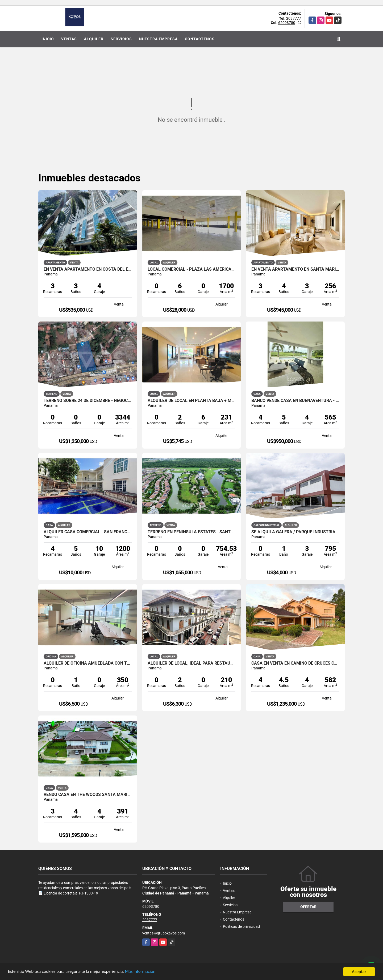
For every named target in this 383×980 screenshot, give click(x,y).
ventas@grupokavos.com (164, 933)
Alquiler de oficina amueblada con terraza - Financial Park (88, 663)
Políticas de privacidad (241, 926)
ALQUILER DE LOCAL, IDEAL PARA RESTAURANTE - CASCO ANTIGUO (192, 663)
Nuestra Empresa (158, 39)
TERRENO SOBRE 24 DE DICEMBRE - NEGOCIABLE (88, 401)
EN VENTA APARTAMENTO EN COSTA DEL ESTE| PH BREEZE (88, 269)
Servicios (121, 39)
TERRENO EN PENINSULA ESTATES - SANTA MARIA (192, 532)
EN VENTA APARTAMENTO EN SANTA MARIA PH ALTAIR (295, 269)
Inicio (48, 39)
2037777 (294, 18)
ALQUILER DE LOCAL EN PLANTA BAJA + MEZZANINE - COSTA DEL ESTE (192, 401)
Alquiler (94, 39)
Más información (142, 972)
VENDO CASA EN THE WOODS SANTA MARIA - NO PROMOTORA (88, 795)
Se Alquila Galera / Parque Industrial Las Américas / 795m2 (295, 532)
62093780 (287, 23)
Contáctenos (200, 39)
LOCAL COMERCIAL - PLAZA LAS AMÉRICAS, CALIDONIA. (192, 269)
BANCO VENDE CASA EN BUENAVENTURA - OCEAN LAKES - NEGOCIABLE (295, 401)
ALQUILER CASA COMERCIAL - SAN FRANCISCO (88, 532)
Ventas (69, 39)
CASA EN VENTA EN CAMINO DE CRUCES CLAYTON (295, 663)
